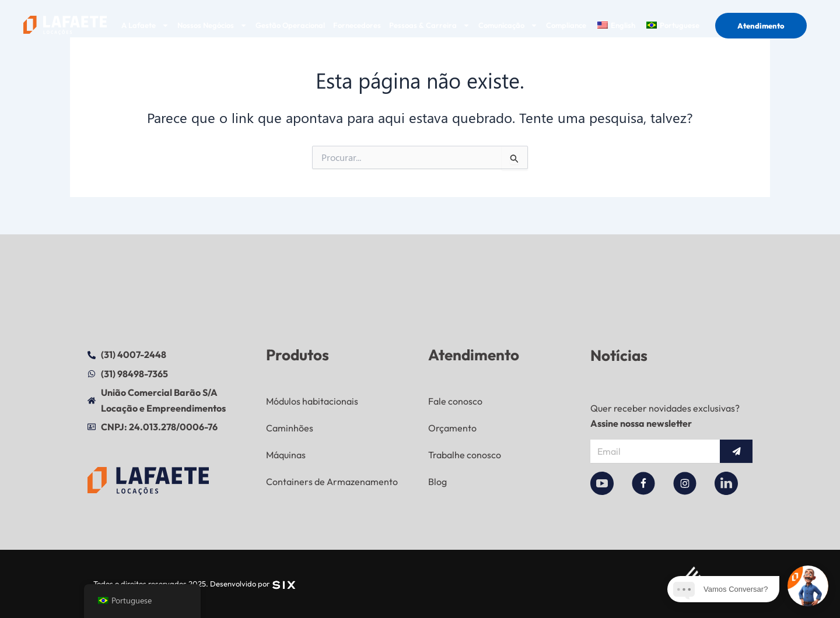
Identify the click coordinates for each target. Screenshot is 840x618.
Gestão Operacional (290, 25)
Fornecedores (357, 25)
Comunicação (508, 25)
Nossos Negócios (212, 25)
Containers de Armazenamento (332, 482)
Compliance (566, 25)
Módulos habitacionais (312, 401)
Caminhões (290, 428)
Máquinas (286, 455)
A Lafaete (145, 25)
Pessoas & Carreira (430, 25)
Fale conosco (455, 401)
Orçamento (452, 428)
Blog (437, 482)
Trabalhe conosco (465, 455)
